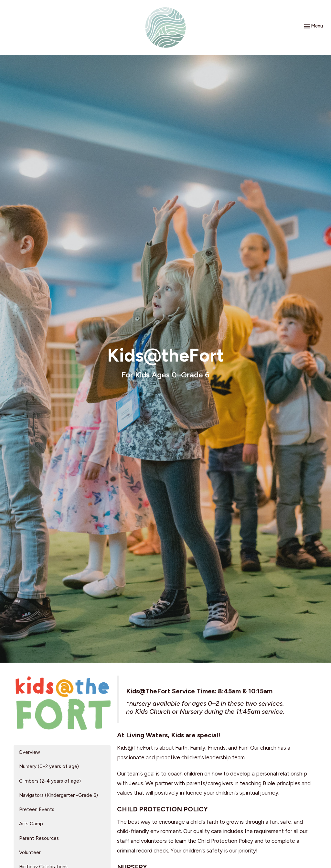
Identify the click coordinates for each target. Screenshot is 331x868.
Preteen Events (37, 809)
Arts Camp (31, 824)
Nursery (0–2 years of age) (49, 766)
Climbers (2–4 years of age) (50, 781)
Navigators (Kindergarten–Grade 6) (59, 795)
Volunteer (30, 852)
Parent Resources (39, 838)
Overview (29, 752)
